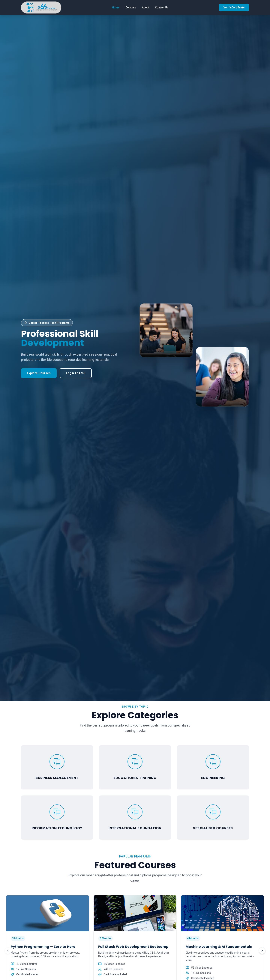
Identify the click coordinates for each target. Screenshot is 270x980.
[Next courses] (262, 951)
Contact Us (162, 7)
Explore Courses (39, 373)
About (145, 7)
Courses (131, 7)
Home (116, 7)
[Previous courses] (8, 951)
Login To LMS (76, 373)
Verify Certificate (234, 7)
